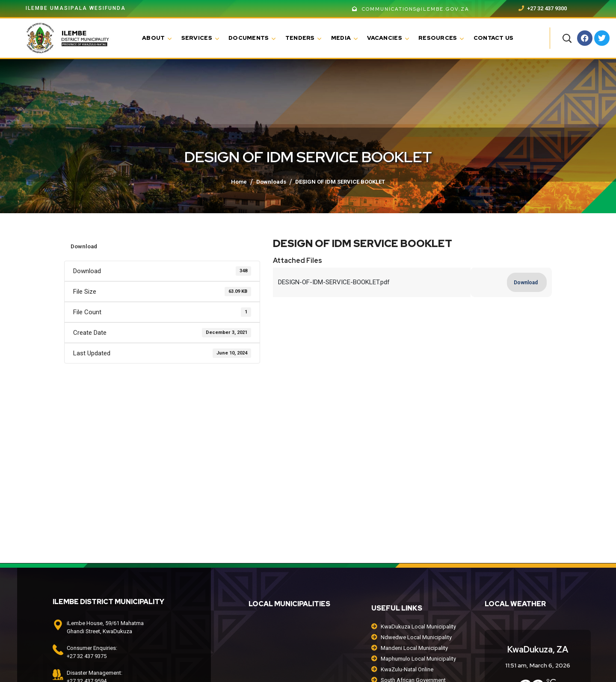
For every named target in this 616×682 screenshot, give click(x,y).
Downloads (271, 182)
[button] (567, 38)
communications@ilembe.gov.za (411, 9)
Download (84, 246)
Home (239, 182)
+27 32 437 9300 (543, 8)
